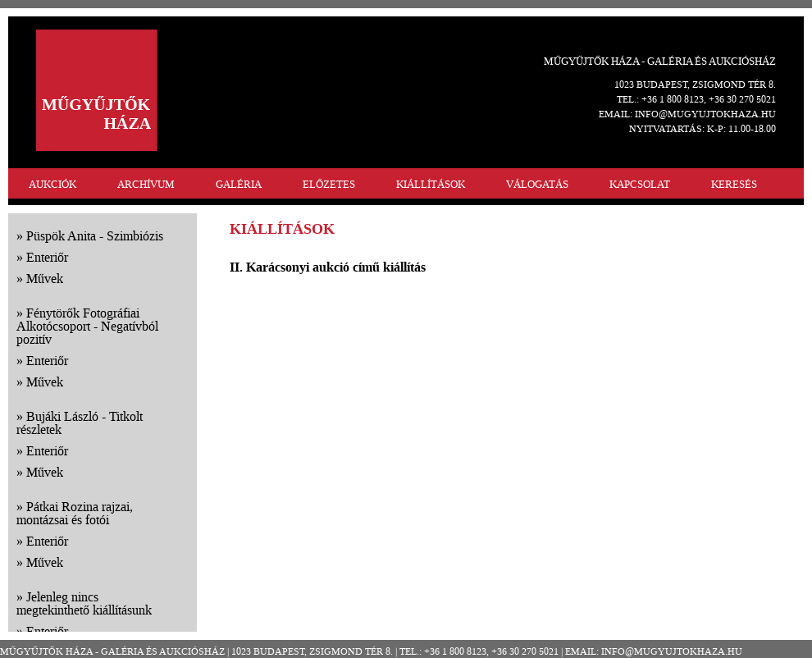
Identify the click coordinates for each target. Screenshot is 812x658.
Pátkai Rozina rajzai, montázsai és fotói (75, 513)
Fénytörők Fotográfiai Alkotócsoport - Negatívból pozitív (87, 326)
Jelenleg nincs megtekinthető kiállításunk (84, 603)
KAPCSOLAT (640, 184)
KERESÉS (734, 184)
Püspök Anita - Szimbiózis (95, 236)
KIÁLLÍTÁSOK (431, 184)
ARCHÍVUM (146, 184)
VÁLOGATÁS (537, 184)
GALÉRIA (239, 184)
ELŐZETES (329, 184)
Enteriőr (47, 257)
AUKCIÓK (52, 184)
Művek (45, 279)
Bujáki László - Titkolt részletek (80, 423)
